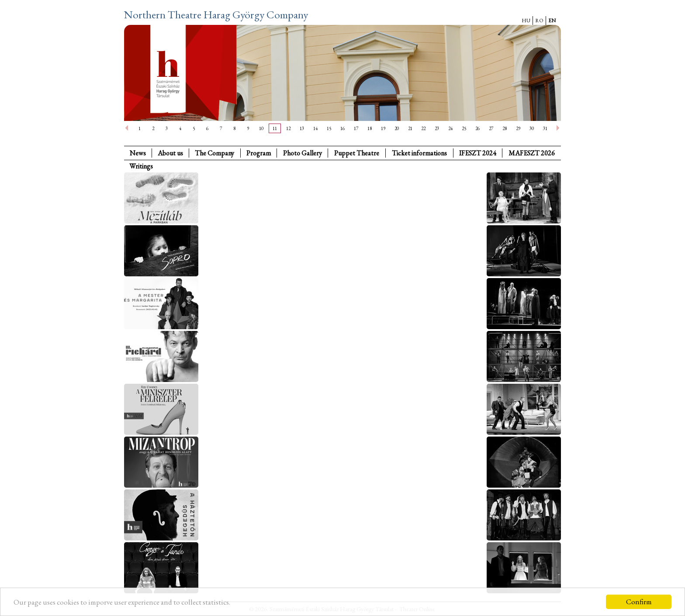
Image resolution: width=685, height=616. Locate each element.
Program (259, 153)
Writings (141, 166)
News (138, 153)
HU (526, 21)
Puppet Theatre (357, 153)
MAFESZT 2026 (532, 153)
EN (552, 21)
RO (539, 21)
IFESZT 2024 (478, 153)
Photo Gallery (303, 153)
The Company (214, 153)
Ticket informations (419, 153)
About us (170, 153)
